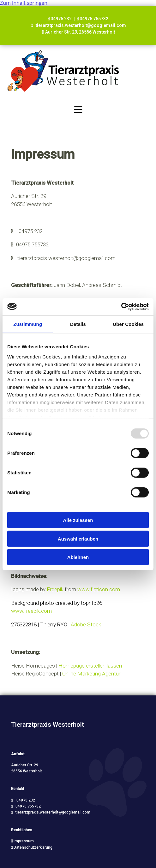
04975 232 (31, 231)
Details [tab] (78, 324)
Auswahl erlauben (78, 539)
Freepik (56, 589)
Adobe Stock (86, 624)
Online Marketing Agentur (91, 674)
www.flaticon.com (99, 589)
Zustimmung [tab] (28, 324)
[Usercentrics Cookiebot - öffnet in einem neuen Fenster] (121, 307)
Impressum (24, 841)
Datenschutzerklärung (33, 847)
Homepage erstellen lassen (90, 666)
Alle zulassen (78, 520)
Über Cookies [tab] (128, 324)
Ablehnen (78, 557)
